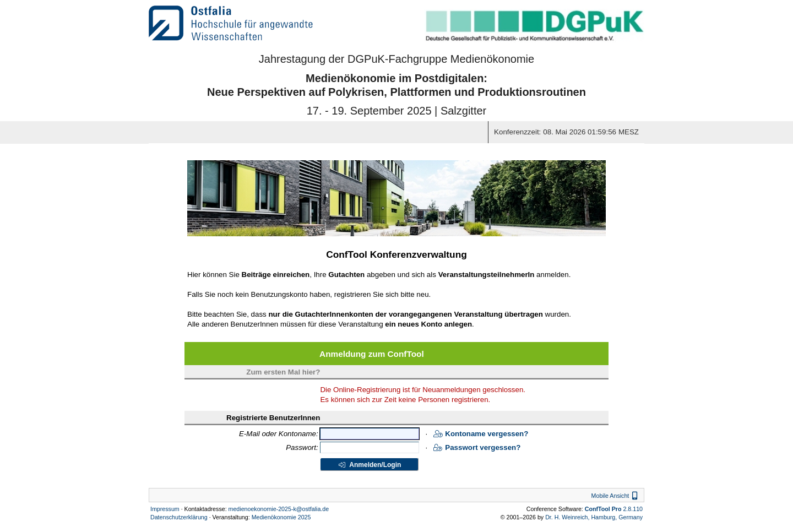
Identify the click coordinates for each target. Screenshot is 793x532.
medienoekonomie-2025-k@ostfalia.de (279, 509)
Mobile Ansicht (616, 496)
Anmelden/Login (369, 465)
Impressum (165, 509)
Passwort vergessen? (477, 447)
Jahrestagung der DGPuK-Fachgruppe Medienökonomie (397, 59)
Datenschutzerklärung (179, 517)
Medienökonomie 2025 (281, 517)
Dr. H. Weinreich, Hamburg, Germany (594, 517)
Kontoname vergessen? (481, 434)
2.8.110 (614, 509)
